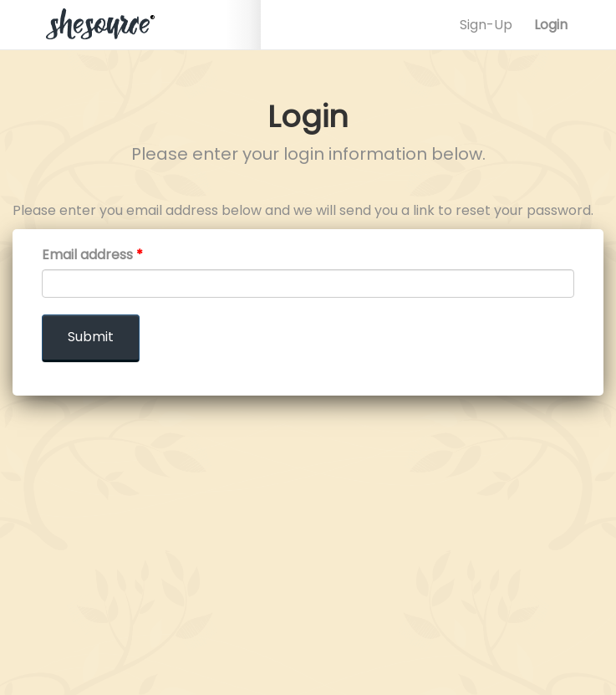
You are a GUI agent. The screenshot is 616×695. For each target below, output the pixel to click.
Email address (92, 255)
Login (551, 25)
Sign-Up (486, 25)
